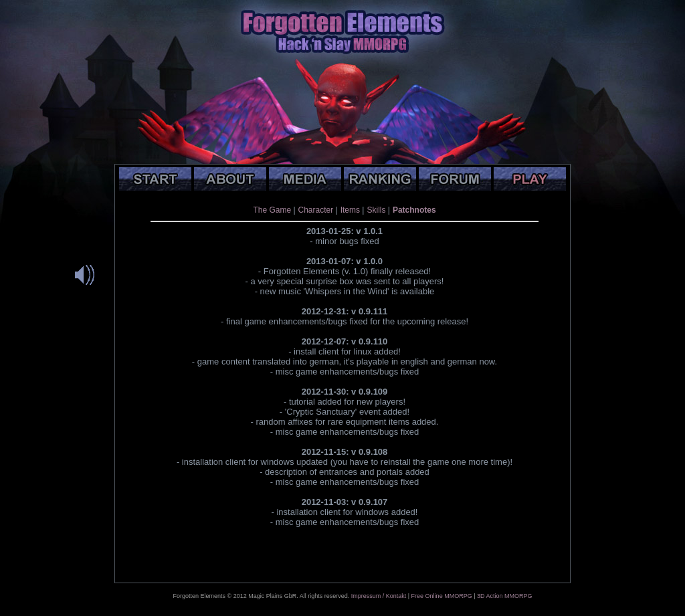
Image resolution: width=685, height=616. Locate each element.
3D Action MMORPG (505, 596)
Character (316, 210)
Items (350, 210)
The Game (272, 210)
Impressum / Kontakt (379, 596)
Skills (376, 210)
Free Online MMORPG (442, 596)
